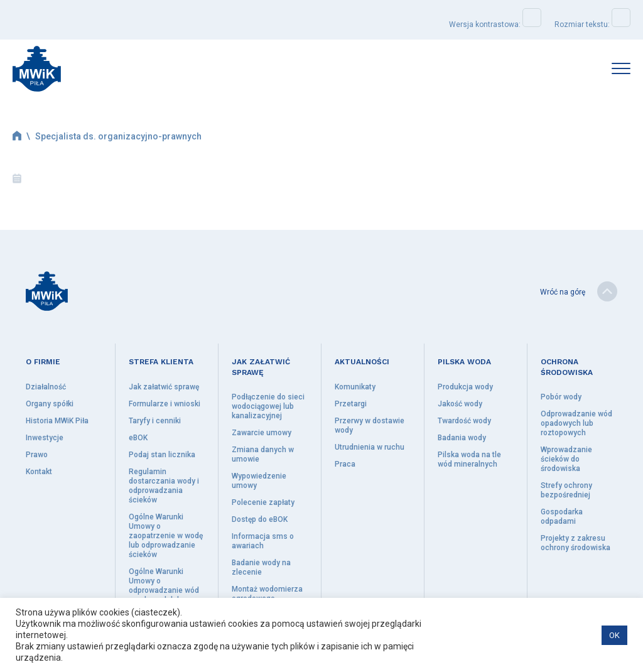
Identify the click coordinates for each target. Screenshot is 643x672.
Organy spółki (50, 404)
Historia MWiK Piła (57, 421)
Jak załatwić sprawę (164, 387)
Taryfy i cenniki (155, 421)
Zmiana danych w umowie (263, 454)
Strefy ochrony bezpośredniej (566, 490)
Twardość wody (464, 421)
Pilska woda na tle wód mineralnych (469, 459)
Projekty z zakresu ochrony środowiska (575, 543)
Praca (345, 464)
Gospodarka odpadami (562, 517)
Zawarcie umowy (262, 433)
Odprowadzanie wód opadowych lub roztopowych (576, 423)
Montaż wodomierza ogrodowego (267, 594)
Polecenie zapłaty (263, 502)
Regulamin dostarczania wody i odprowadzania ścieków (164, 486)
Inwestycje (45, 438)
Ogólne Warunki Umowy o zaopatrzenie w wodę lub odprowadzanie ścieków (166, 536)
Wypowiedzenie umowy (259, 481)
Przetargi (351, 404)
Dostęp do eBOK (260, 519)
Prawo (37, 455)
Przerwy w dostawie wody (370, 425)
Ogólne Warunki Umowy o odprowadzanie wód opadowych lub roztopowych (164, 590)
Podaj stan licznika (162, 455)
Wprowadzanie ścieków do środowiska (566, 459)
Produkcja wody (465, 387)
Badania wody (462, 438)
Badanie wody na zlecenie (261, 567)
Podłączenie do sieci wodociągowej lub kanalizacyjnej (268, 406)
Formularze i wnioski (165, 404)
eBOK (138, 438)
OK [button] (614, 635)
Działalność (46, 387)
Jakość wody (460, 404)
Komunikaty (355, 387)
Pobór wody (561, 397)
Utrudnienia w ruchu (370, 447)
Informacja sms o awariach (263, 541)
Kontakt (39, 472)
